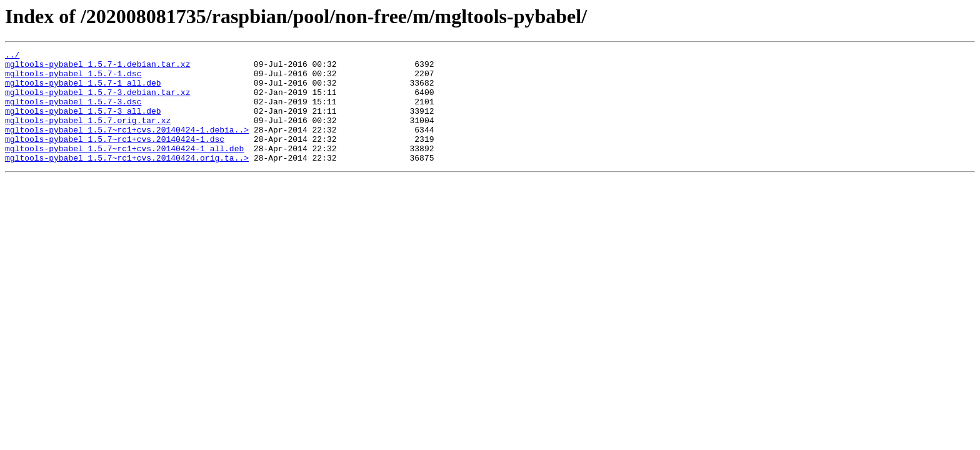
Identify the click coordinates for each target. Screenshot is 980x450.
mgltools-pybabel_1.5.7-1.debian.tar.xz (97, 67)
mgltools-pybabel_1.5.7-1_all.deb (83, 90)
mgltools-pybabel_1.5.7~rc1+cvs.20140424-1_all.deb (124, 169)
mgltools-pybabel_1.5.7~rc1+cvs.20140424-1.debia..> (127, 146)
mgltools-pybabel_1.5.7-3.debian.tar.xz (97, 101)
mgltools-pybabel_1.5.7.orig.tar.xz (88, 135)
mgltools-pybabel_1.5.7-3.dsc (73, 112)
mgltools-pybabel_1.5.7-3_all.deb (83, 124)
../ (12, 56)
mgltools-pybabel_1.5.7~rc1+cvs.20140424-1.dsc (115, 157)
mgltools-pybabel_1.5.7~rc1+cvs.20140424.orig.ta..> (127, 180)
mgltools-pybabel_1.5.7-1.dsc (73, 79)
